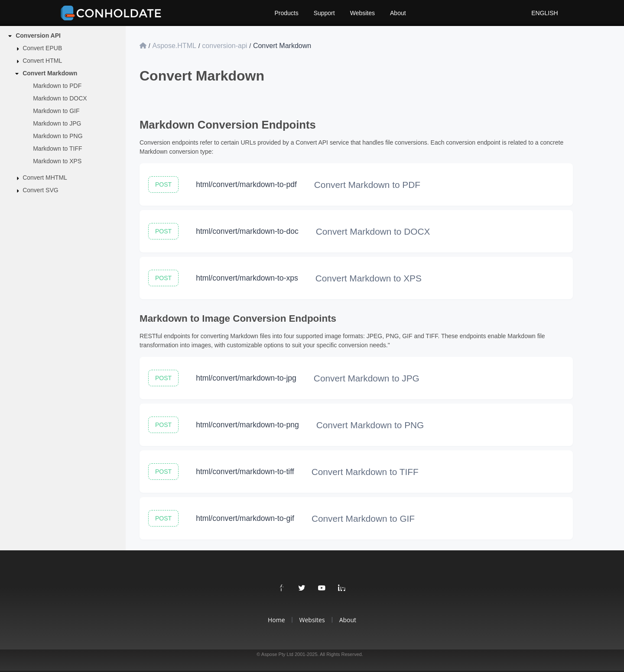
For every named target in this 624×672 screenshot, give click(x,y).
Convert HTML (42, 61)
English (544, 13)
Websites (362, 13)
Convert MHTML (45, 178)
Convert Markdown (50, 73)
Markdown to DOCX (60, 98)
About (398, 13)
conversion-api (224, 46)
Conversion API (38, 36)
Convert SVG (40, 190)
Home (276, 620)
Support (324, 13)
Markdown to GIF (56, 111)
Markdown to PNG (58, 136)
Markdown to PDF (57, 86)
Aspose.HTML (174, 46)
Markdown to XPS (57, 161)
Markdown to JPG (57, 123)
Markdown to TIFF (57, 149)
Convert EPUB (42, 48)
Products (286, 13)
